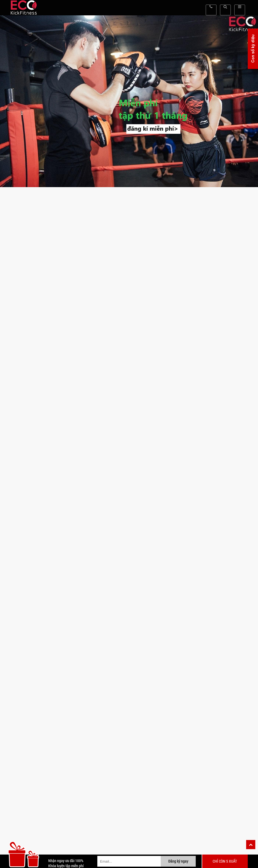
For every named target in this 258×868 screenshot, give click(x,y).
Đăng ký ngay (178, 861)
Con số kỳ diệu (253, 49)
